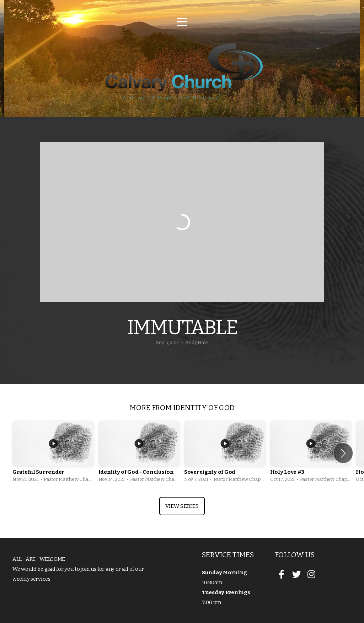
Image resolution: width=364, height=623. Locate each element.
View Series (182, 506)
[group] (53, 453)
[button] (343, 453)
